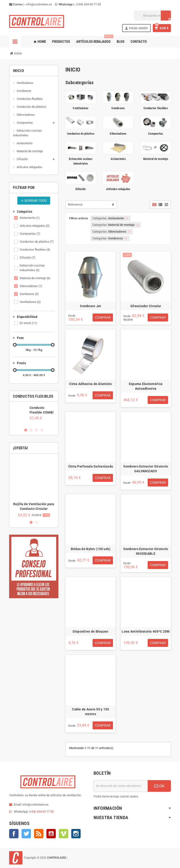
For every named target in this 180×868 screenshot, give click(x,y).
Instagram (76, 834)
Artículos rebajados (94, 40)
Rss (39, 834)
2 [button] (31, 430)
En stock (28, 323)
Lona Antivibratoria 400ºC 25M (146, 631)
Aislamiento (30, 218)
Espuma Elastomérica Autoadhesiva (146, 386)
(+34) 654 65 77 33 (88, 4)
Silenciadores (31, 286)
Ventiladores (30, 302)
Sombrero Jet (90, 306)
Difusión (28, 258)
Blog (121, 42)
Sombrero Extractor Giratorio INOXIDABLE (146, 551)
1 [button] (26, 430)
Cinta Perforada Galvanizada (91, 466)
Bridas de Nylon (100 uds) (91, 549)
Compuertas (30, 234)
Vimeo (64, 834)
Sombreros (29, 294)
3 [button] (36, 430)
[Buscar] (152, 16)
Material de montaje (35, 278)
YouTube (51, 834)
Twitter (26, 834)
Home (40, 42)
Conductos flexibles (35, 250)
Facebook (14, 834)
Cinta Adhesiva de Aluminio (90, 384)
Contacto (139, 42)
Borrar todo (34, 201)
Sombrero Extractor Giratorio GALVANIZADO (146, 469)
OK (159, 786)
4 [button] (42, 430)
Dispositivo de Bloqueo (90, 631)
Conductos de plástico (37, 242)
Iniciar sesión (136, 28)
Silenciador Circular (146, 306)
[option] (34, 413)
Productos (61, 42)
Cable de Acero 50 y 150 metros (90, 712)
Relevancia (75, 204)
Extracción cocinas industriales (32, 268)
